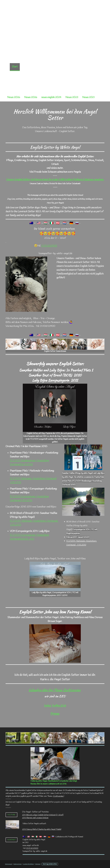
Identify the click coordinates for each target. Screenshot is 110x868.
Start (15, 67)
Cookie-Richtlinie (28, 864)
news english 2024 (51, 97)
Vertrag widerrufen (50, 864)
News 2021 (88, 97)
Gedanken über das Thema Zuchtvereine (55, 690)
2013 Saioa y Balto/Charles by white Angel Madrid (42, 829)
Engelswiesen (60, 82)
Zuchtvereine (91, 67)
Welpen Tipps (53, 75)
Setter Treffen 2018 (55, 706)
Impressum (9, 864)
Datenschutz (18, 864)
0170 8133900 (49, 246)
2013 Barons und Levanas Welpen (35, 818)
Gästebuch (94, 75)
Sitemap (38, 864)
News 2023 (72, 97)
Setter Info (35, 75)
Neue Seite (28, 67)
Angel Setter (73, 67)
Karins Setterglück (74, 75)
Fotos (46, 82)
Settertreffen (18, 75)
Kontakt (11, 840)
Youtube (11, 815)
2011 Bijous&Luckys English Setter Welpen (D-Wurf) (43, 815)
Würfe (58, 67)
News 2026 (14, 97)
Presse (55, 714)
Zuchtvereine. (58, 796)
